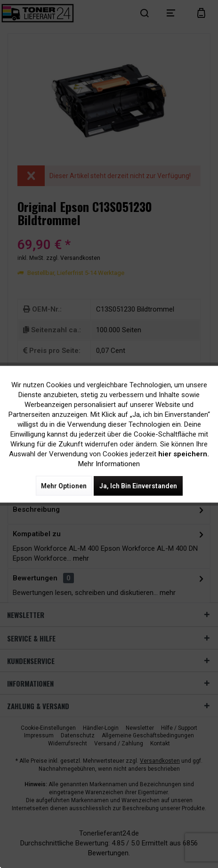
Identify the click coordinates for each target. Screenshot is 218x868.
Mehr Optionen (64, 485)
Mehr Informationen (109, 463)
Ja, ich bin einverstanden (138, 485)
